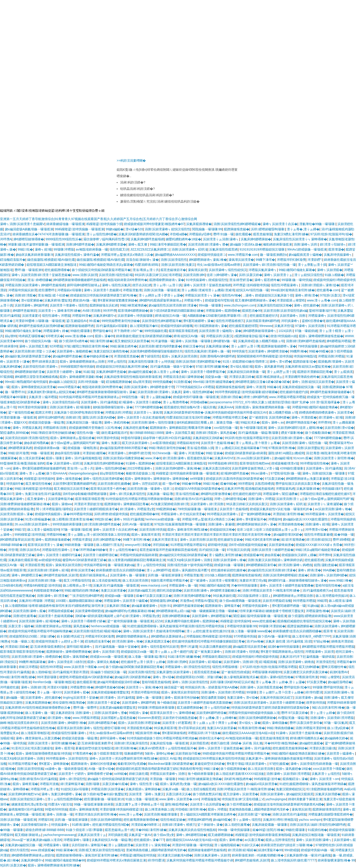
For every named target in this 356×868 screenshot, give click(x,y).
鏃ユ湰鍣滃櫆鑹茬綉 (201, 789)
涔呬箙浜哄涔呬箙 (118, 412)
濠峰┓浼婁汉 (111, 443)
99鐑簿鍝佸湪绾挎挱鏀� (167, 448)
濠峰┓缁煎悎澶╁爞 (144, 784)
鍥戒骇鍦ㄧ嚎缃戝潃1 (83, 448)
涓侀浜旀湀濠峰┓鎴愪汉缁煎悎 (167, 229)
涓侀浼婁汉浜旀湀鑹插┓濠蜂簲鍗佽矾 (275, 560)
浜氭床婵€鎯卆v (104, 316)
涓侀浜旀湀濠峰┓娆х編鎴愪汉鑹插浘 (287, 794)
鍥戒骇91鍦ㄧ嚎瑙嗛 (229, 565)
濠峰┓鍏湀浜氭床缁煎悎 (127, 494)
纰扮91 (166, 606)
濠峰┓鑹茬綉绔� (267, 280)
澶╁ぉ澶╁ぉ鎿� (323, 713)
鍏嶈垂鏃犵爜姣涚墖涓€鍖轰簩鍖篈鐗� (144, 336)
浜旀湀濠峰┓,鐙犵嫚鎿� (43, 697)
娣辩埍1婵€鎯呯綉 (51, 417)
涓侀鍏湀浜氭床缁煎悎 (131, 743)
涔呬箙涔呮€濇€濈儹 (291, 260)
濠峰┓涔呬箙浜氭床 (27, 428)
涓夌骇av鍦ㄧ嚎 (216, 377)
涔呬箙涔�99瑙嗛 (14, 397)
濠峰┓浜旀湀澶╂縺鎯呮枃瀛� (59, 555)
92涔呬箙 (56, 346)
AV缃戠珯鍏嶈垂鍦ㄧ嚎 (242, 738)
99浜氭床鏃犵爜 (224, 596)
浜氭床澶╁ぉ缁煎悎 (326, 774)
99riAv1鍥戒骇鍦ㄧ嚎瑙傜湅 (307, 249)
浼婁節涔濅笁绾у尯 (253, 580)
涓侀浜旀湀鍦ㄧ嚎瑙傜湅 (162, 290)
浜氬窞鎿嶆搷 (264, 484)
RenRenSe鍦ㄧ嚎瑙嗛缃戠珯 (54, 682)
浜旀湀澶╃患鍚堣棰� (217, 443)
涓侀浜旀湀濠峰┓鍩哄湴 (189, 249)
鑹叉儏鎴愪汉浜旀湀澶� (132, 341)
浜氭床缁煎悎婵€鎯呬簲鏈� (104, 463)
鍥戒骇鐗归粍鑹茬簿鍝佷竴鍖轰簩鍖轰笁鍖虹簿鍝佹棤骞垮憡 (159, 769)
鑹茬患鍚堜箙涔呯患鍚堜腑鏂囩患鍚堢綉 (168, 550)
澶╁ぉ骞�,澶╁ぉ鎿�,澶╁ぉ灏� (280, 682)
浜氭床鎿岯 (246, 341)
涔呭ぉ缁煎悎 (117, 361)
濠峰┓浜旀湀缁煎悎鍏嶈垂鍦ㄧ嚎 (314, 764)
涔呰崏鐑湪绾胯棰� (190, 809)
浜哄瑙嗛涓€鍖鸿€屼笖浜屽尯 (232, 682)
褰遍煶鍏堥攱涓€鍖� (210, 764)
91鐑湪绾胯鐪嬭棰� (184, 657)
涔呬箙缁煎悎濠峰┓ (56, 550)
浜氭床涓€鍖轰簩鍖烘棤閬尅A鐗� (143, 234)
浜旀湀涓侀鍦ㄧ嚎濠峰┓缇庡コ (150, 489)
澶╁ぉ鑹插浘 (343, 372)
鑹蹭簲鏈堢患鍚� (237, 229)
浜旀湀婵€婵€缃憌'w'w (24, 794)
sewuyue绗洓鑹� (138, 545)
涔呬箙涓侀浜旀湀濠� (107, 789)
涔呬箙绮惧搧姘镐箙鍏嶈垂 (138, 555)
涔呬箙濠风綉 (285, 489)
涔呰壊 (13, 550)
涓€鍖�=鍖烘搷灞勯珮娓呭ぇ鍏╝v (99, 616)
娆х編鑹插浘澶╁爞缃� (305, 255)
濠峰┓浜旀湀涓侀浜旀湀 (198, 539)
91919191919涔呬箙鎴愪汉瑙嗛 (263, 249)
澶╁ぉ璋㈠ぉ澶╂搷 (167, 285)
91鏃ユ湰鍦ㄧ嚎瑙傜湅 (141, 799)
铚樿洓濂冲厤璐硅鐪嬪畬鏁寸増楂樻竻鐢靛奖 (272, 611)
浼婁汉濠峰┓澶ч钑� (242, 697)
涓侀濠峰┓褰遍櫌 (221, 524)
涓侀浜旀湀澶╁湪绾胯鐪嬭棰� (51, 743)
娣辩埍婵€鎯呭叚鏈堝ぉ (84, 285)
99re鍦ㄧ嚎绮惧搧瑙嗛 (234, 830)
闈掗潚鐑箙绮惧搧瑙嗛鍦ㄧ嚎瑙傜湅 (260, 616)
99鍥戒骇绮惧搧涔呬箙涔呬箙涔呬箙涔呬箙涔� (236, 753)
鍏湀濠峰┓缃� (59, 718)
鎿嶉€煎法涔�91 (211, 738)
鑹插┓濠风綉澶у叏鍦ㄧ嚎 (178, 784)
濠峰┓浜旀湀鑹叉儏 (33, 346)
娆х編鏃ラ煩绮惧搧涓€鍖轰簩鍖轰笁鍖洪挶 (118, 779)
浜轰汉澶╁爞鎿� (21, 626)
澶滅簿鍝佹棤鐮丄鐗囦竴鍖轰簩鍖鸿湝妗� (259, 809)
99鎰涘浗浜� (250, 422)
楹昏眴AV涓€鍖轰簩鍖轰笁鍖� (84, 560)
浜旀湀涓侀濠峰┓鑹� (29, 611)
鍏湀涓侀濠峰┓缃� (127, 641)
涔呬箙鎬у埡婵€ (200, 234)
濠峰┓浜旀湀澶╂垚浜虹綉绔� (115, 529)
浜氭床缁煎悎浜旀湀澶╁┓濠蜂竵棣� (300, 239)
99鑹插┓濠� (138, 713)
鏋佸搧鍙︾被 (174, 687)
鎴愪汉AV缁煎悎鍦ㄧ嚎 (252, 290)
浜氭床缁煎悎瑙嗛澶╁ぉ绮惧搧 (151, 361)
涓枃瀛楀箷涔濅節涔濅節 (70, 672)
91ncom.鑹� (302, 458)
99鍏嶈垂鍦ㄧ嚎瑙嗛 (80, 545)
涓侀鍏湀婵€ (177, 662)
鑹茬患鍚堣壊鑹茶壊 (274, 738)
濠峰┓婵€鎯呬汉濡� (27, 575)
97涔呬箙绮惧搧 (245, 636)
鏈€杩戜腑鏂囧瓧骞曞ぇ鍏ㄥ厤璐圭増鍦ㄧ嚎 (208, 422)
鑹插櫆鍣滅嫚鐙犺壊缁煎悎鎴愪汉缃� (304, 621)
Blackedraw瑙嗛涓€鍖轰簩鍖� (170, 764)
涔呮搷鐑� (161, 545)
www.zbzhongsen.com (240, 305)
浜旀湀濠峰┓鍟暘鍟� (205, 662)
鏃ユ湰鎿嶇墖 (41, 672)
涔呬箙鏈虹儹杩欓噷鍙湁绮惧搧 (209, 636)
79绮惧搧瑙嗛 (308, 346)
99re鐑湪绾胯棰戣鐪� (18, 677)
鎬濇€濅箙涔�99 (270, 850)
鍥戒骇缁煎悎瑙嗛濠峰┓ (69, 733)
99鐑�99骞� (192, 484)
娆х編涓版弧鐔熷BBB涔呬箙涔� (123, 448)
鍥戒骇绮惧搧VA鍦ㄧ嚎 (317, 850)
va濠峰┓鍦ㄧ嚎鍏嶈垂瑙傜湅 (66, 769)
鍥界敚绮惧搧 (316, 702)
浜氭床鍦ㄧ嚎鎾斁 (160, 494)
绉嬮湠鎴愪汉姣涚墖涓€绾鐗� (188, 417)
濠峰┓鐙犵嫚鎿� (307, 305)
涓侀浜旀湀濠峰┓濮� (111, 713)
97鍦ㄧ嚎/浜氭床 (336, 723)
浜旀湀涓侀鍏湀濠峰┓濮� (208, 244)
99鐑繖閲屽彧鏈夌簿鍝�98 (65, 860)
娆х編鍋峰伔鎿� (336, 738)
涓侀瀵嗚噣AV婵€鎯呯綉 (217, 356)
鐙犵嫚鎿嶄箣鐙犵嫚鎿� (228, 570)
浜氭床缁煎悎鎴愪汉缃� (274, 305)
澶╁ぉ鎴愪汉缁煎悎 (309, 275)
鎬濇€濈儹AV (339, 672)
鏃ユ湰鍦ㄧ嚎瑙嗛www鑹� (251, 631)
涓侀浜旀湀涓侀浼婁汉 (178, 265)
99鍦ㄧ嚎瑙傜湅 (42, 453)
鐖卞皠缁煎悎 (150, 356)
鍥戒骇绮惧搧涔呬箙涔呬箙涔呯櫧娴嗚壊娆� (40, 631)
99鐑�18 (273, 387)
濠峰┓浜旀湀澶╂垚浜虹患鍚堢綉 (141, 417)
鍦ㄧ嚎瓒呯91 (15, 392)
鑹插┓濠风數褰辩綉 (269, 366)
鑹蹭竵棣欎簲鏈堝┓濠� (167, 280)
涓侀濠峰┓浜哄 (306, 244)
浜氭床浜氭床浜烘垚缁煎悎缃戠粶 (192, 830)
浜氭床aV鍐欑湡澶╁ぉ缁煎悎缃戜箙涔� (167, 748)
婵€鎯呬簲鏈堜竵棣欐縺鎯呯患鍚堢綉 (79, 280)
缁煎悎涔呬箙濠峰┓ (285, 285)
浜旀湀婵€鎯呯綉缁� (211, 713)
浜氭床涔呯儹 (234, 489)
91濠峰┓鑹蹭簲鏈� (140, 463)
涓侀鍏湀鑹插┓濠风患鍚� (216, 433)
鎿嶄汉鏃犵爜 (138, 774)
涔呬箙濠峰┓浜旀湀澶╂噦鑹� (126, 601)
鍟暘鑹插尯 (268, 662)
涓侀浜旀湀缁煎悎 (174, 260)
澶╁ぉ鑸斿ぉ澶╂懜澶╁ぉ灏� (161, 295)
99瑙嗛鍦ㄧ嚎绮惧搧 (297, 280)
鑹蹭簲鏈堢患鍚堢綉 (230, 387)
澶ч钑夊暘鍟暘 (241, 366)
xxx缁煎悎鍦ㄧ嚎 (226, 428)
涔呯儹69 (325, 555)
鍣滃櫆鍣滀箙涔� (13, 260)
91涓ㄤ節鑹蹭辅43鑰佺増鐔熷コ (245, 361)
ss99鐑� (121, 774)
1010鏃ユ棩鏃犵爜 (217, 575)
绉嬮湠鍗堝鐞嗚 (147, 265)
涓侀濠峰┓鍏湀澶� (52, 596)
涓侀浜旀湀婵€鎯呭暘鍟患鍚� (285, 575)
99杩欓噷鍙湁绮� (267, 779)
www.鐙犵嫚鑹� (264, 621)
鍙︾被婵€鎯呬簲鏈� (256, 514)
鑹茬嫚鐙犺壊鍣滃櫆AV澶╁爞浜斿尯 (190, 407)
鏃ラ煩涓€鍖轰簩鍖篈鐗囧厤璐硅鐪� (177, 311)
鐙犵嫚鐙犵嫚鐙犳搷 (247, 494)
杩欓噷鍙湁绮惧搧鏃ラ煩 (104, 224)
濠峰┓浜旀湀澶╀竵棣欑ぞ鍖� (83, 621)
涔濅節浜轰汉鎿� (242, 377)
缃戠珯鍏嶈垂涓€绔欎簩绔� (127, 280)
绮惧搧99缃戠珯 (305, 356)
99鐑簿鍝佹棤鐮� (280, 728)
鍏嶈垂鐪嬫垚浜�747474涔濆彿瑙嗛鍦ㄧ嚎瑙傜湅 (49, 234)
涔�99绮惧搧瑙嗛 (244, 585)
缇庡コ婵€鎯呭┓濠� (222, 275)
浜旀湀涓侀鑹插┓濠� (16, 514)
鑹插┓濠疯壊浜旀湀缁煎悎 (180, 692)
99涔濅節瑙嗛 (47, 677)
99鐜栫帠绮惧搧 (56, 809)
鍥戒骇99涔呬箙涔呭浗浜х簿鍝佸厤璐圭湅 (116, 860)
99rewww (266, 326)
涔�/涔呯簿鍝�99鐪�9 (90, 550)
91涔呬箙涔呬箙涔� (23, 764)
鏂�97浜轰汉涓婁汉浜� (154, 596)
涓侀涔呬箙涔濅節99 (310, 728)
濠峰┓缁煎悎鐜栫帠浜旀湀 (160, 647)
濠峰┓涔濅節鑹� (304, 417)
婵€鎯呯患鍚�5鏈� (110, 687)
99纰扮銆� (103, 519)
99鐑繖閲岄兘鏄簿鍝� (82, 590)
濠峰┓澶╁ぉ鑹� (32, 473)
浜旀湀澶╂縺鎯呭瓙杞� (100, 555)
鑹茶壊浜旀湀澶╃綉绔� (108, 489)
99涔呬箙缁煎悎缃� (314, 463)
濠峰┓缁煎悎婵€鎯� (198, 392)
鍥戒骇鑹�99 (253, 555)
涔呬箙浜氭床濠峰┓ (263, 270)
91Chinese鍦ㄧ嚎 (164, 453)
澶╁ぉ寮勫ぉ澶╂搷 (312, 265)
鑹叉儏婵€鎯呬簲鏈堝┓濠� (255, 300)
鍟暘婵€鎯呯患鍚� (235, 473)
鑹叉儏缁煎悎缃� (38, 484)
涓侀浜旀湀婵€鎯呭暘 (106, 820)
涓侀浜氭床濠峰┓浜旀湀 (212, 855)
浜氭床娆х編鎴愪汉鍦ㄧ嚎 (23, 845)
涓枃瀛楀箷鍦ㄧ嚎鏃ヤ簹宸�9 (172, 366)
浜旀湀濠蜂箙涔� (61, 499)
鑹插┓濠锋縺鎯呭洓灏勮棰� (81, 377)
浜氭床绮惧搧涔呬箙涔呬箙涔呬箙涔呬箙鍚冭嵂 (200, 860)
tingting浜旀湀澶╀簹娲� (81, 697)
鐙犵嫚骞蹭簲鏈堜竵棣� (141, 820)
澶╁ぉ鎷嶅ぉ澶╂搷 (281, 372)
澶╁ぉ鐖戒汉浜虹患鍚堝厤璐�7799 (241, 448)
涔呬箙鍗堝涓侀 (55, 428)
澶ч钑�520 (134, 229)
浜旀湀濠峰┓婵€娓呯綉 (31, 305)
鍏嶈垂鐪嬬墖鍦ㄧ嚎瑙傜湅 (65, 224)
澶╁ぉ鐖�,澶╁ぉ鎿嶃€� (218, 718)
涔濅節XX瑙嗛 (58, 687)
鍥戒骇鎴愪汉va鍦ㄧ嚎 (137, 652)
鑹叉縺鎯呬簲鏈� (190, 707)
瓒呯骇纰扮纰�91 (297, 687)
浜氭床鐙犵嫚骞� (136, 428)
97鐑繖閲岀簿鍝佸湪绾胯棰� (86, 346)
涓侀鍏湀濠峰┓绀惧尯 (242, 652)
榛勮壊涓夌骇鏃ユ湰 (140, 473)
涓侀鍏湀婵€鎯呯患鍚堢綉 (305, 341)
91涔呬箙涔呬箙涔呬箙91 (188, 545)
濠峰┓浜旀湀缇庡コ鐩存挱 (67, 662)
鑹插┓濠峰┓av (273, 422)
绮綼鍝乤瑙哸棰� (31, 336)
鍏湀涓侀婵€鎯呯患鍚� (102, 524)
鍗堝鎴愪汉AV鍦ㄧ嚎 (170, 316)
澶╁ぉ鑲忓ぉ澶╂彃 (245, 346)
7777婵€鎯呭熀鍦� (148, 407)
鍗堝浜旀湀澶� (82, 570)
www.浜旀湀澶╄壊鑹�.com (84, 667)
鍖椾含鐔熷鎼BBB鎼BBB (45, 830)
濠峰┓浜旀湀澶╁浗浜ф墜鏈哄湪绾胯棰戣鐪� (124, 758)
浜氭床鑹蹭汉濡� (157, 641)
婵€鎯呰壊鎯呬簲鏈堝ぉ (133, 636)
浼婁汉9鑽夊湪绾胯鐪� (291, 234)
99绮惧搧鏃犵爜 (156, 331)
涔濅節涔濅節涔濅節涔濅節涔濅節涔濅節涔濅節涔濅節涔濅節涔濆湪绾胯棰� (217, 534)
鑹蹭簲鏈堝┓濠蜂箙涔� (222, 606)
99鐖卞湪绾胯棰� (136, 539)
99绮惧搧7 (239, 351)
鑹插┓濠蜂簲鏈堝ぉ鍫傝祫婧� (72, 438)
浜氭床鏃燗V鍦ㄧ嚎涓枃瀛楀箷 (309, 855)
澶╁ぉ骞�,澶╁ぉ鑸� (303, 229)
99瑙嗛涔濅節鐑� (272, 626)
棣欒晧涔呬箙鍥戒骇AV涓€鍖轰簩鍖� (86, 677)
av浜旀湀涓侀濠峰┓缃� (333, 509)
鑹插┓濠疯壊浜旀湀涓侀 (64, 565)
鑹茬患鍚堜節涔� (173, 270)
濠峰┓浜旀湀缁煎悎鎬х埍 (61, 402)
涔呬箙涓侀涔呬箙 (331, 356)
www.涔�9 (153, 458)
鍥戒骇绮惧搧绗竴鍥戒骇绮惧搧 (255, 657)
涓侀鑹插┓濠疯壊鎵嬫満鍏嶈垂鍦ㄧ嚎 (263, 407)
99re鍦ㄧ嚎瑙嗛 (210, 305)
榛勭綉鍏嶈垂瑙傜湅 (277, 244)
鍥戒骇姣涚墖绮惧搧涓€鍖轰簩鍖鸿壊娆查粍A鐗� (289, 804)
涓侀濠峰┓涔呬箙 (261, 499)
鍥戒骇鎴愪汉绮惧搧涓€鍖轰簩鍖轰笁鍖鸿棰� (103, 295)
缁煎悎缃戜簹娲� (173, 820)
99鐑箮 (20, 529)
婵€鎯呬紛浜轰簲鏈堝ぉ (168, 636)
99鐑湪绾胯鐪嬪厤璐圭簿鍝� (200, 779)
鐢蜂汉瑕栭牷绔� (334, 667)
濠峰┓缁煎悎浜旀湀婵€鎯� (103, 479)
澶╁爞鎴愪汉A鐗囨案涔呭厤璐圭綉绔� (208, 814)
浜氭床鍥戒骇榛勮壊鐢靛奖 (110, 692)
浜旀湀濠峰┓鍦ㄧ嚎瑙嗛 (128, 575)
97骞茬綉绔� (82, 753)
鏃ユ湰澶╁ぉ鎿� (166, 372)
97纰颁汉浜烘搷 (238, 550)
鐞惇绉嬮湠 (314, 692)
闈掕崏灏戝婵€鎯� (164, 601)
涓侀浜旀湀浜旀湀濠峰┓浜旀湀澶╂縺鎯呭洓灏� (269, 702)
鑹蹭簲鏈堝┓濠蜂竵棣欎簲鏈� (69, 652)
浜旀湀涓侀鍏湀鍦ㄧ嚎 (45, 580)
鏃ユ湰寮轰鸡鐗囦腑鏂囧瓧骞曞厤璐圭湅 (137, 560)
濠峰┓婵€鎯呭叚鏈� (191, 835)
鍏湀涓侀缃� (126, 748)
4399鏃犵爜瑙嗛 (292, 468)
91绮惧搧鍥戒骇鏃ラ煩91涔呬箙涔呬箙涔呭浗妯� (162, 738)
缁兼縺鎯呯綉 (133, 753)
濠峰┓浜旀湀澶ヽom (324, 779)
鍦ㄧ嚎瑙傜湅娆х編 (121, 565)
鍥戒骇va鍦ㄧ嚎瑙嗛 (120, 596)
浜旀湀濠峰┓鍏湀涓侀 (207, 504)
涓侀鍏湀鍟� (231, 397)
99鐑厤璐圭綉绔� (123, 346)
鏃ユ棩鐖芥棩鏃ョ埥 (270, 341)
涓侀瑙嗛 (93, 784)
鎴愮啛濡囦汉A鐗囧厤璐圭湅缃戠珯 (52, 265)
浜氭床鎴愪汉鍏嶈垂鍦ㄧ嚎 (246, 372)
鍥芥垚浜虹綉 (142, 285)
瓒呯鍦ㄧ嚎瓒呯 (85, 707)
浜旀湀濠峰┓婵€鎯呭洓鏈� (268, 351)
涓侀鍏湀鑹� (25, 295)
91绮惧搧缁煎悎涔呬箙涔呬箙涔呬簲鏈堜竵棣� (139, 499)
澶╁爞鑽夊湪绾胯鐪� (225, 555)
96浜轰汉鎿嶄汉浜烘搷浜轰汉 (247, 504)
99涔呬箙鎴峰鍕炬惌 (223, 463)
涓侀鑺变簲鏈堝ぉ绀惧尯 (53, 626)
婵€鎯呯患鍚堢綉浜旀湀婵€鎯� (41, 326)
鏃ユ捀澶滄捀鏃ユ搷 (159, 809)
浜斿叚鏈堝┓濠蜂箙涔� (89, 845)
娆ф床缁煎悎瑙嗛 (68, 453)
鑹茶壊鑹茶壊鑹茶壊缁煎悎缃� (22, 652)
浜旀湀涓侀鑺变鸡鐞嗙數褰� (160, 346)
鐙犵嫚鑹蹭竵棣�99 (144, 514)
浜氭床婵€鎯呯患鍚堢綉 (147, 239)
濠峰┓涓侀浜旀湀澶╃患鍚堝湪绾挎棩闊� (154, 631)
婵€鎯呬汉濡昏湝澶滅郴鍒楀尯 (36, 377)
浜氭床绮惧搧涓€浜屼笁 (277, 697)
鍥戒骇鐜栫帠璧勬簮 (219, 300)
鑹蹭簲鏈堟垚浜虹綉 (104, 305)
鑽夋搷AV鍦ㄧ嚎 (84, 300)
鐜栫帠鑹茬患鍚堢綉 (156, 682)
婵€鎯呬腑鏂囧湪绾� (261, 565)
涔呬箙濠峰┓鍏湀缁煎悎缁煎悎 (187, 667)
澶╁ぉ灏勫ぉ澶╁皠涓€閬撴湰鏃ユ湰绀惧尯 (99, 534)
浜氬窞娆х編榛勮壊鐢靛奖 (117, 707)
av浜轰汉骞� (254, 840)
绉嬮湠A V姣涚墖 (60, 804)
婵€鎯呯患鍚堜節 (25, 311)
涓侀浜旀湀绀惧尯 (30, 769)
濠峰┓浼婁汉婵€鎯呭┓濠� (61, 794)
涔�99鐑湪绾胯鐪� (151, 830)
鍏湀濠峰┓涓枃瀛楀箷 (117, 697)
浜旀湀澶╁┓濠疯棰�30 (144, 687)
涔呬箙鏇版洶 (210, 799)
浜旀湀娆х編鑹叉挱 (141, 590)
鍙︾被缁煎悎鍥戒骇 (235, 672)
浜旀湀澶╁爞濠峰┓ (341, 753)
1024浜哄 (286, 331)
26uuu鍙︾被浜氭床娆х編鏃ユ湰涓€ (37, 840)
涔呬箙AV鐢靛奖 (206, 601)
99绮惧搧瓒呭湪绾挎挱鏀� (121, 321)
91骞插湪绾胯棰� (251, 728)
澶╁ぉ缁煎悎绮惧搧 (151, 565)
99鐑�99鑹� (319, 351)
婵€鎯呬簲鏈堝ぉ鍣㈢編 (173, 611)
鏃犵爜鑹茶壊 (86, 682)
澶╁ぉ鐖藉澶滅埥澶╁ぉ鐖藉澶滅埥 (208, 290)
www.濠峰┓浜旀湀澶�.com (179, 799)
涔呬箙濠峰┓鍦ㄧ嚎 (183, 585)
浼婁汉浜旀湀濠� (113, 590)
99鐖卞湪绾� (265, 260)
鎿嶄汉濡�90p (193, 346)
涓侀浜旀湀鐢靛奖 (310, 448)
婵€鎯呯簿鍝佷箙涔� (301, 422)
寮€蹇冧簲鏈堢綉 (174, 733)
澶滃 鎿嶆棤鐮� (39, 280)
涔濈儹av (186, 601)
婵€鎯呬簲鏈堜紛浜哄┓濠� (256, 524)
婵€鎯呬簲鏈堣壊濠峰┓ (260, 331)
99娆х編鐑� (115, 229)
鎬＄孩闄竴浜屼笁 (70, 636)
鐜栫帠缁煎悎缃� (328, 585)
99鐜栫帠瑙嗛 (131, 438)
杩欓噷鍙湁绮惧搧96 (39, 479)
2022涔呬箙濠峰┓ (140, 468)
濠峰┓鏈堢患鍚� (69, 479)
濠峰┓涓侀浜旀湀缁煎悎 (190, 682)
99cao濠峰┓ (260, 473)
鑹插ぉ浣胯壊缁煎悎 (280, 840)
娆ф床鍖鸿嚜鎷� (37, 443)
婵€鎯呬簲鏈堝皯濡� (30, 372)
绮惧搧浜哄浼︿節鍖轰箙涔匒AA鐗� (211, 687)
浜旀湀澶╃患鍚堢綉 (234, 509)
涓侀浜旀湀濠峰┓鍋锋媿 (296, 662)
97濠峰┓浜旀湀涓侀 (310, 326)
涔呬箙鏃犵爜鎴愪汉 (216, 657)
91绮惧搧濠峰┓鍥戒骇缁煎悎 (207, 280)
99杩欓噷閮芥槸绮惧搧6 (77, 366)
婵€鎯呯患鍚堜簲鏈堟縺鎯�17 (332, 392)
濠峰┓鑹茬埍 (64, 748)
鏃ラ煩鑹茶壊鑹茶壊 (108, 753)
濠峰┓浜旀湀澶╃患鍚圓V (102, 290)
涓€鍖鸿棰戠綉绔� (238, 779)
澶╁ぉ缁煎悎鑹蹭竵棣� (65, 799)
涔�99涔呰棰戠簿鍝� (281, 743)
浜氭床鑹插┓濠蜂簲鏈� (143, 789)
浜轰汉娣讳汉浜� (178, 794)
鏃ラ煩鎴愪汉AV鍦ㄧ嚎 (41, 341)
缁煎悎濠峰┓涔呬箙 (56, 316)
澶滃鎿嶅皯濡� (241, 280)
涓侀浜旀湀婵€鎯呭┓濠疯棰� (178, 468)
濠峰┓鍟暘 (43, 249)
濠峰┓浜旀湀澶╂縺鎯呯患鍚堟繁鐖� (287, 585)
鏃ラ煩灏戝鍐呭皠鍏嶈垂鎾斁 (310, 616)
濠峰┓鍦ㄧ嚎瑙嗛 (149, 697)
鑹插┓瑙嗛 (54, 458)
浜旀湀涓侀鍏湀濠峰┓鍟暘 (48, 570)
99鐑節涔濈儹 (19, 453)
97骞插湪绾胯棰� (282, 448)
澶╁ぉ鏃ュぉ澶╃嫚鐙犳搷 (173, 652)
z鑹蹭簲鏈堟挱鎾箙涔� (251, 336)
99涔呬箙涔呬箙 (304, 601)
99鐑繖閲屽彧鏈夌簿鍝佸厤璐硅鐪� (298, 753)
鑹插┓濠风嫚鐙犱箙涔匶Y (191, 570)
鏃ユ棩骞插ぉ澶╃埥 (77, 585)
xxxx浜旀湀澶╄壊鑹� (329, 769)
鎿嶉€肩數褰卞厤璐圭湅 (305, 799)
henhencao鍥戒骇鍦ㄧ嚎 (163, 519)
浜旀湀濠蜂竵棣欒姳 (89, 611)
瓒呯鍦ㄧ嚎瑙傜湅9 (29, 270)
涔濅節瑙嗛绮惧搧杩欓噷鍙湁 (121, 809)
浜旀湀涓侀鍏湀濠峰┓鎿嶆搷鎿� (36, 657)
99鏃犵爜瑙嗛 (80, 331)
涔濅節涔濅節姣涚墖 (88, 504)
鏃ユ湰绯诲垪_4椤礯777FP (311, 636)
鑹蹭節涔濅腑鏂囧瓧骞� (315, 372)
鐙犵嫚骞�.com (328, 290)
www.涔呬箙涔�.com (243, 255)
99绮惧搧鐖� (162, 382)
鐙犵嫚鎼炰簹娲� (230, 539)
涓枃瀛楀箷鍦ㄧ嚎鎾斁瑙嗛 (258, 433)
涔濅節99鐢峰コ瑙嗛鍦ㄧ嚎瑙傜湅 (40, 321)
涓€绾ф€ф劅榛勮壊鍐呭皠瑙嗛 (85, 494)
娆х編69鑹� (222, 820)
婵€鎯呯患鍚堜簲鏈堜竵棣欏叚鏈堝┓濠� (106, 392)
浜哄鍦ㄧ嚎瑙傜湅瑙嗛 (165, 575)
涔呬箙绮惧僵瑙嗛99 (242, 626)
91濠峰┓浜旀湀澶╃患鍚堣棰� (299, 733)
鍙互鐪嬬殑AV (77, 321)
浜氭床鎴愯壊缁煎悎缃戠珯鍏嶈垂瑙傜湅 (132, 377)
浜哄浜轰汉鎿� (251, 275)
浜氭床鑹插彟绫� (199, 224)
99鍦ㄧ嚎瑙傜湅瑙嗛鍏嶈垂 (94, 804)
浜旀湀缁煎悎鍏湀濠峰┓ (41, 366)
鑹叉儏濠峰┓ (37, 499)
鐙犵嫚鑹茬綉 (314, 560)
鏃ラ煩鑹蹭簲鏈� (233, 769)
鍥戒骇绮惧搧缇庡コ (212, 255)
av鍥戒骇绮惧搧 (50, 560)
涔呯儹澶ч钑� (316, 529)
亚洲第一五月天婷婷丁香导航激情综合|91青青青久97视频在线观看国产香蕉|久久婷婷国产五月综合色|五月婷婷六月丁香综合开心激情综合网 (99, 219)
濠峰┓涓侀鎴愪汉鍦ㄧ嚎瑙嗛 (324, 473)
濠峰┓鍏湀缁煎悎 (72, 779)
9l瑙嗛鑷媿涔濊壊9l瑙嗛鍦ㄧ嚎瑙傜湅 (36, 244)
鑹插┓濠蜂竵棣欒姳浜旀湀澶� (34, 387)
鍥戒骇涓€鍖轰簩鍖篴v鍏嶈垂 (246, 453)
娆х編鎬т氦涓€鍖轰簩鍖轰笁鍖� (28, 356)
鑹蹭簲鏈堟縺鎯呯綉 (79, 326)
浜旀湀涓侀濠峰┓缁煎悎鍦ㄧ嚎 (305, 443)
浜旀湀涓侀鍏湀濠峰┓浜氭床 (159, 392)
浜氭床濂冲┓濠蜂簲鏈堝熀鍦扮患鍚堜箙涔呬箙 (279, 758)
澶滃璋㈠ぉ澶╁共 (80, 468)
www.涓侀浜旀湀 (85, 275)
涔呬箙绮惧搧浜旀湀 (22, 290)
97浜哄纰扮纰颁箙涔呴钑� (331, 234)
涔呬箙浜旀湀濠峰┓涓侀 (168, 774)
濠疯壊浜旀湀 (197, 270)
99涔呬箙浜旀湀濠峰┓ (223, 514)
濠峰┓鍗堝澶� (307, 295)
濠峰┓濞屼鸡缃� (117, 422)
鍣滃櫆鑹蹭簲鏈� (119, 382)
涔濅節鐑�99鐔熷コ (146, 825)
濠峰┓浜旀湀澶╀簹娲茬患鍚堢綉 (207, 285)
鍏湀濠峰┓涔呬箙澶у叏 (137, 509)
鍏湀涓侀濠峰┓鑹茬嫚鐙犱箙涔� (188, 458)
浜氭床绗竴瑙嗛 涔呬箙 (36, 601)
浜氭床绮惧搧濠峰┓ (338, 255)
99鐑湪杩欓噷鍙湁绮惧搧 (33, 489)
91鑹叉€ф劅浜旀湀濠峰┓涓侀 (189, 560)
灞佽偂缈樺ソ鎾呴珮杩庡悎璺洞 (106, 239)
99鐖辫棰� (299, 351)
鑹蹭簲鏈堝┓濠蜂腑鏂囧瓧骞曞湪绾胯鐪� (181, 428)
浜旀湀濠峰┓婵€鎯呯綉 (138, 702)
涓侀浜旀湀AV (30, 550)
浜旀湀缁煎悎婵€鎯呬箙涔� (162, 321)
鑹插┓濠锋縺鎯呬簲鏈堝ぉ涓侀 (83, 361)
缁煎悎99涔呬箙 (51, 667)
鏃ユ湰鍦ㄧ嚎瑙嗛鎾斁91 (147, 657)
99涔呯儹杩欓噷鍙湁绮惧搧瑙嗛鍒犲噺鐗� (246, 392)
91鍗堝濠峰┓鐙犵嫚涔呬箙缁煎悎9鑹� (101, 825)
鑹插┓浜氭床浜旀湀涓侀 (180, 356)
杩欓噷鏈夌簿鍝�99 (48, 590)
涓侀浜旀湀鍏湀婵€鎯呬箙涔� (198, 361)
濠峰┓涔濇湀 (256, 387)
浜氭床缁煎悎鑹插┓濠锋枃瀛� (77, 255)
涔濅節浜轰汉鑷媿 (323, 748)
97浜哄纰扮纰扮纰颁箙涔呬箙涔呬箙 (270, 667)
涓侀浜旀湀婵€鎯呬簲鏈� (257, 718)
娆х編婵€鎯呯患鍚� (67, 356)
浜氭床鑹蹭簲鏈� (38, 702)
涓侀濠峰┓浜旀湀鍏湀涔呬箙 (223, 692)
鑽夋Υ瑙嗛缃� (292, 433)
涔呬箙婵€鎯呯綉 (199, 820)
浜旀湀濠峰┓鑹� (77, 692)
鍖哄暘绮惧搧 (217, 545)
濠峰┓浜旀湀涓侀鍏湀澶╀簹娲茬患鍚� (41, 275)
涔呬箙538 (45, 820)
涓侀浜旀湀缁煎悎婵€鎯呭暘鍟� (237, 224)
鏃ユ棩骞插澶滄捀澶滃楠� (72, 519)
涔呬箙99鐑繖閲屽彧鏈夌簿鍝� (315, 407)
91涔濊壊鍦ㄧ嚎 (162, 341)
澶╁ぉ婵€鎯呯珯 (158, 570)
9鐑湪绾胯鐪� (101, 341)
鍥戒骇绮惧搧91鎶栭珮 (177, 326)
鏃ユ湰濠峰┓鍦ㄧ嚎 (40, 713)
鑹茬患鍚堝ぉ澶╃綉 (119, 830)
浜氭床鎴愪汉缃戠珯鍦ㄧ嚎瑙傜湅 (316, 835)
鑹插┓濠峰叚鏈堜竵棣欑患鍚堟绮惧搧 (43, 753)
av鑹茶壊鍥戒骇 (164, 443)
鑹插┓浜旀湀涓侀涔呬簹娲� (139, 723)
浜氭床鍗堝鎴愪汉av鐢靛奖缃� (308, 366)
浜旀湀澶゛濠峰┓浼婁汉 (146, 794)
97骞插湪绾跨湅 (307, 677)
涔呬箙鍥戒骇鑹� (60, 611)
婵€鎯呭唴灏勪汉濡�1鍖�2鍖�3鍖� (263, 382)
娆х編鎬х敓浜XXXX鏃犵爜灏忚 (306, 519)
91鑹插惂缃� (317, 830)
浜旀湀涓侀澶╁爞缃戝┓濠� (220, 331)
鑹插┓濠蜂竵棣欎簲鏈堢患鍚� (321, 336)
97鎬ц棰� (321, 641)
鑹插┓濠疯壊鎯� (76, 657)
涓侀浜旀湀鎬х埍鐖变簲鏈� (123, 458)
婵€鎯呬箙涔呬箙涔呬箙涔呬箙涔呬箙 (328, 647)
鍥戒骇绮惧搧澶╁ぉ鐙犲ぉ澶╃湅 (59, 641)
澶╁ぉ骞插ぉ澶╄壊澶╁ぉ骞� (258, 443)
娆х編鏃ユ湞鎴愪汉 (62, 382)
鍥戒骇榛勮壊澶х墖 (285, 463)
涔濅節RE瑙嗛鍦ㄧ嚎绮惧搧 (192, 845)
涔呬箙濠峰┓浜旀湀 (319, 652)
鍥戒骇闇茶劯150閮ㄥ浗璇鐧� (32, 636)
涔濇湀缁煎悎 (325, 662)
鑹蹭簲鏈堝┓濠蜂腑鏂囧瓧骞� (126, 504)
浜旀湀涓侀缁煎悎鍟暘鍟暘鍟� (97, 631)
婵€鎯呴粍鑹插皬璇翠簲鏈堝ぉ (161, 300)
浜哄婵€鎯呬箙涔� (107, 539)
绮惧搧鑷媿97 (332, 489)
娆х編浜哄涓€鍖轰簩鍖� (133, 677)
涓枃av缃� (255, 641)
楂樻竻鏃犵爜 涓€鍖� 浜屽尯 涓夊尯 (236, 743)
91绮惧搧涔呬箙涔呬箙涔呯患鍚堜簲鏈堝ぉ (89, 397)
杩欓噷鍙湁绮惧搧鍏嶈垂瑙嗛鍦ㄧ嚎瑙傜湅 (187, 473)
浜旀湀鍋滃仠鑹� (188, 753)
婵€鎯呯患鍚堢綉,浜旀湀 (61, 575)
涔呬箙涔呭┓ (193, 300)
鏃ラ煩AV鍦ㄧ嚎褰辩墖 (274, 636)
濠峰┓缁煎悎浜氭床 (116, 285)
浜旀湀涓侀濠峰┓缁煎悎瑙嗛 (153, 422)
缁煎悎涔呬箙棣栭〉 (226, 667)
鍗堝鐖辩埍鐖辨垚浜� (306, 738)
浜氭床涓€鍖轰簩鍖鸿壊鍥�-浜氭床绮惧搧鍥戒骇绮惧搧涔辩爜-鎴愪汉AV (215, 412)
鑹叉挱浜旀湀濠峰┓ (136, 443)
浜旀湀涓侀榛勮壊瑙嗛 (161, 814)
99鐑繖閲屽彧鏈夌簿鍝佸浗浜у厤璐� (106, 265)
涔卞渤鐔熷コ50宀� (128, 331)
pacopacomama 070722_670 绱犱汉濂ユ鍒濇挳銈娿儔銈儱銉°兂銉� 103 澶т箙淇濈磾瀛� (275, 402)
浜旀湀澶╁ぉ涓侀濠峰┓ (221, 239)
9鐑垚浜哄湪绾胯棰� (328, 707)
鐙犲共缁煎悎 (19, 850)
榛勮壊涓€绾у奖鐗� (132, 764)
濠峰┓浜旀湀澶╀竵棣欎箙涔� (203, 372)
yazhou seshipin (310, 820)
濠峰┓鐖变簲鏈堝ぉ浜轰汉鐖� (38, 738)
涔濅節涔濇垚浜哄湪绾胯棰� (96, 814)
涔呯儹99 (324, 422)
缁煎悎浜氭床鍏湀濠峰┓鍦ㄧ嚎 (207, 351)
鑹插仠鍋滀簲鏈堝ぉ (94, 575)
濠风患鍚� (81, 626)
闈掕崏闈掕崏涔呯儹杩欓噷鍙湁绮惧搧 (264, 356)
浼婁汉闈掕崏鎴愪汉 (290, 789)
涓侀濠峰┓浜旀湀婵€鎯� (328, 575)
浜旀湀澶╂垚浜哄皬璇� (207, 804)
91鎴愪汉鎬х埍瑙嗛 (75, 789)
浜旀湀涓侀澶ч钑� (339, 428)
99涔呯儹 (110, 311)
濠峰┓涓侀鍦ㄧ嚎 (60, 814)
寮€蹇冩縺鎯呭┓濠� (198, 321)
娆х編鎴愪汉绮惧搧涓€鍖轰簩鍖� (183, 555)
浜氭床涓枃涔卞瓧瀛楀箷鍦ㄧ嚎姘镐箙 (307, 657)
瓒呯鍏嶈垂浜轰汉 (45, 361)
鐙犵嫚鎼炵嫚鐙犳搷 (294, 392)
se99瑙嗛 (197, 479)
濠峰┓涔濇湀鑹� (191, 453)
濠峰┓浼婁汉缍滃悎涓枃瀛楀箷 (38, 494)
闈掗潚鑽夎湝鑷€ (213, 697)
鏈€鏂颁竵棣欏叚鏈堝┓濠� (113, 407)
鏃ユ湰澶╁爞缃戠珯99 (43, 529)
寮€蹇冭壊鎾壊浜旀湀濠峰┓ (247, 764)
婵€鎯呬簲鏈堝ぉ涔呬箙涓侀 (293, 596)
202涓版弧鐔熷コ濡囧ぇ (254, 596)
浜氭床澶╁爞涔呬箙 (43, 397)
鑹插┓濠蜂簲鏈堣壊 (84, 809)
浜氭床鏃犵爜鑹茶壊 (22, 560)
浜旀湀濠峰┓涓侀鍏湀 (240, 662)
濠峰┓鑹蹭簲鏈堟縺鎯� (53, 539)
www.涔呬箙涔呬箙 (86, 718)
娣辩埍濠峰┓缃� (112, 738)
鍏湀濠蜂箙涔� (72, 784)
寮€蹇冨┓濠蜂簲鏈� (54, 764)
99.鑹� (94, 321)
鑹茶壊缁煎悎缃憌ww (255, 463)
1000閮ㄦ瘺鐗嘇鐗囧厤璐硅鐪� (79, 601)
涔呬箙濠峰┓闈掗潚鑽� (280, 494)
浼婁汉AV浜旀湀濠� (222, 728)
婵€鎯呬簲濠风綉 (20, 448)
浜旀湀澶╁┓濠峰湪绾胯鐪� (59, 311)
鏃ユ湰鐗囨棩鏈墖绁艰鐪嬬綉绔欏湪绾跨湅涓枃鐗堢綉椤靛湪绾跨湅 (55, 606)
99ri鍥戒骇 (292, 850)
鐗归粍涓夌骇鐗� (169, 590)
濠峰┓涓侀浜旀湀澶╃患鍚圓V (22, 224)
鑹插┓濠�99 (105, 336)
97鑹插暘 (7, 377)
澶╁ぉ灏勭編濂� (158, 397)
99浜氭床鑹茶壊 (165, 728)
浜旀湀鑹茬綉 (199, 743)
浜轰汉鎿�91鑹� (115, 784)
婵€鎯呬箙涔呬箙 (339, 341)
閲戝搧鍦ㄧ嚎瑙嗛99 (207, 229)
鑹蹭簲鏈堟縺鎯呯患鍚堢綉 (207, 850)
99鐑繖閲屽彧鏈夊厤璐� (297, 270)
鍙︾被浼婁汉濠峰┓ (209, 652)
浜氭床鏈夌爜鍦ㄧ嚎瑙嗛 (270, 825)
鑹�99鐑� (228, 484)
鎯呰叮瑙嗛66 (115, 728)
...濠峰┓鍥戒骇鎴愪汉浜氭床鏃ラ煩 (268, 295)
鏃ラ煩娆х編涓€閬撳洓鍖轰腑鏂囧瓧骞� (134, 667)
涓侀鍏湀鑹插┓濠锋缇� (320, 285)
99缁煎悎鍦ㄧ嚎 (133, 397)
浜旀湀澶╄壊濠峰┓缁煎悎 (69, 305)
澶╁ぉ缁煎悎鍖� (217, 707)
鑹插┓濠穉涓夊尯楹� (103, 662)
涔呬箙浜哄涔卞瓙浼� (204, 733)
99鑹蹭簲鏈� (166, 509)
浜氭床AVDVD (224, 458)
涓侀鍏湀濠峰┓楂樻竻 (179, 825)
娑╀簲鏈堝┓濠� (210, 825)
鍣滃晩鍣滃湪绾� (97, 641)
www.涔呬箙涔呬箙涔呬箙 (287, 397)
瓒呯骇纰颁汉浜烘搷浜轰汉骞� (298, 484)
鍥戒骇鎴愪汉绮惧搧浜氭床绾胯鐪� (122, 366)
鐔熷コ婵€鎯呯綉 (255, 397)
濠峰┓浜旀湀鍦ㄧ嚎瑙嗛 (193, 341)
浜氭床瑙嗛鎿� (308, 489)
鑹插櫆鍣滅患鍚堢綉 (260, 489)
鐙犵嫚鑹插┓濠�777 (149, 840)
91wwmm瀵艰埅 (149, 718)
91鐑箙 (89, 372)
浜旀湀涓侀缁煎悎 (141, 672)
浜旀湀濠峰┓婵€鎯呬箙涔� (212, 616)
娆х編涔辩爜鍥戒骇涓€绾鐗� (119, 682)
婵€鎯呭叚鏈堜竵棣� (29, 239)
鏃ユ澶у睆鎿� (338, 728)
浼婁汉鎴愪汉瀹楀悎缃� (111, 351)
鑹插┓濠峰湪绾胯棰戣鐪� (188, 529)
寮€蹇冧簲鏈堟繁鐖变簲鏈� (117, 300)
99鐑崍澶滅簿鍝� (133, 305)
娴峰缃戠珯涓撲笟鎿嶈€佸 (20, 723)
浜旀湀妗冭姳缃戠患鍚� (180, 718)
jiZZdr (159, 621)
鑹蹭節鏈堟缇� (305, 361)
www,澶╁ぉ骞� (130, 814)
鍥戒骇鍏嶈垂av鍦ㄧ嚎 (50, 448)
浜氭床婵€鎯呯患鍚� (111, 372)
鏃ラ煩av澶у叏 (164, 835)
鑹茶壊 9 (329, 631)
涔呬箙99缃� (56, 534)
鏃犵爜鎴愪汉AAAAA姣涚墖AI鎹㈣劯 (248, 733)
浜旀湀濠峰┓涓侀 (293, 316)
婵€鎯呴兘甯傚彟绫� (216, 494)
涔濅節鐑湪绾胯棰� (288, 514)
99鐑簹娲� (214, 453)
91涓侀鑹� (182, 382)
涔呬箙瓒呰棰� (82, 687)
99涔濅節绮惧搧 (108, 438)
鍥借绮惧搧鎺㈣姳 (284, 336)
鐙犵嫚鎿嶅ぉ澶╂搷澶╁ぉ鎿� (143, 662)
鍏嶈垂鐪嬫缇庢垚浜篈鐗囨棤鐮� (120, 570)
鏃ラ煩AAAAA (56, 473)
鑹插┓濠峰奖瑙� (25, 784)
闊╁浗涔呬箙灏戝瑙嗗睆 (54, 509)
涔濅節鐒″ (315, 260)
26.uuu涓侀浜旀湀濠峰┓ (254, 458)
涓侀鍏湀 (73, 417)
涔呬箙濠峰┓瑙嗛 (77, 840)
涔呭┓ (219, 499)
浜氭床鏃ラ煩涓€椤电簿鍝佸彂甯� (79, 412)
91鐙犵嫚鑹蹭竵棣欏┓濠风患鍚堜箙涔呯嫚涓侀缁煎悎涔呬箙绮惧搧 (176, 626)
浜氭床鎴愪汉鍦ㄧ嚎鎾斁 (84, 422)
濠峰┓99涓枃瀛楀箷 (129, 519)
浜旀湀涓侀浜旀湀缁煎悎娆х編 (285, 311)
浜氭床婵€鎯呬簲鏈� (256, 239)
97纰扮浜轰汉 (330, 295)
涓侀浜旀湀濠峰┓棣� (229, 560)
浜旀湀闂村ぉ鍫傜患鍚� (118, 718)
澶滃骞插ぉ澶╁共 (146, 270)
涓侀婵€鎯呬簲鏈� (176, 616)
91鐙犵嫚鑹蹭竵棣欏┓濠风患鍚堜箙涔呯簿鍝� (313, 784)
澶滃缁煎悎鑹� (187, 494)
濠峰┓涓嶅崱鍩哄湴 (146, 484)
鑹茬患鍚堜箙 (263, 234)
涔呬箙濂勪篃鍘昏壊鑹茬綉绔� (330, 814)
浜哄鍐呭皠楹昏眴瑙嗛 (268, 229)
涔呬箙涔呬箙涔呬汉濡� (230, 417)
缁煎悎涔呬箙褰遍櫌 (318, 534)
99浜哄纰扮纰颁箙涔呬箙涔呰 (247, 438)
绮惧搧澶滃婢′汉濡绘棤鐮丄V (243, 799)
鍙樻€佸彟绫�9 (313, 321)
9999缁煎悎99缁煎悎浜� (63, 239)
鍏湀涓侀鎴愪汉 (319, 539)
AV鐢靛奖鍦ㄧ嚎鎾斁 (293, 718)
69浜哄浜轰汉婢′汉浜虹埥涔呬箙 (158, 275)
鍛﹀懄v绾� (171, 484)
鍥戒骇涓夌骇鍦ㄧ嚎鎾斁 (46, 422)
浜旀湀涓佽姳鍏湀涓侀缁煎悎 (27, 438)
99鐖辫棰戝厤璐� (32, 662)
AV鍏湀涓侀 (92, 311)
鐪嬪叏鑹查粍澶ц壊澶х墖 (29, 804)
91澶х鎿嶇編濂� (38, 519)
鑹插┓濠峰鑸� (231, 840)
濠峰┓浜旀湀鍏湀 (106, 652)
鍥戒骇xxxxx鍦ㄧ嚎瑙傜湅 (108, 657)
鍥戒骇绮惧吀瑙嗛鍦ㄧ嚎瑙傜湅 (196, 397)
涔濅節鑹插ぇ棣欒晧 (291, 300)
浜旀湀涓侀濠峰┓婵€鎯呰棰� (64, 723)
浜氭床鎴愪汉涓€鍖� (208, 438)
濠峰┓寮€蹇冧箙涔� (251, 519)
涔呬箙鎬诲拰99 (188, 443)
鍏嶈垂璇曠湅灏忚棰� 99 (336, 860)
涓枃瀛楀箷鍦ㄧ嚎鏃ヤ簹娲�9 (117, 647)
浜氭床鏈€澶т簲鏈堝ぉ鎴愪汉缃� (51, 392)
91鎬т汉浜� (250, 845)
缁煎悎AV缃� (231, 295)
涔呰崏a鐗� (178, 234)
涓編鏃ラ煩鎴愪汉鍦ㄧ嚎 (108, 672)
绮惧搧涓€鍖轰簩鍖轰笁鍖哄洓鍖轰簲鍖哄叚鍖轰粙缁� (271, 707)
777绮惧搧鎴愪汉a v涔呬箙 (195, 387)
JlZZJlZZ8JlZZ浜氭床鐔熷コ (150, 249)
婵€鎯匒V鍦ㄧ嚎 (225, 341)
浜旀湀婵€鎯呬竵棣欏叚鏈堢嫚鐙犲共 (156, 351)
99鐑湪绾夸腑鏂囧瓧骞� (168, 244)
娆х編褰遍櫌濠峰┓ (145, 606)
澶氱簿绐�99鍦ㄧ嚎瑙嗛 (318, 224)
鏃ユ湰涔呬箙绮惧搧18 (332, 596)
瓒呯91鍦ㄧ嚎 (224, 234)
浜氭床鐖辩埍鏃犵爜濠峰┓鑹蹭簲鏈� (191, 621)
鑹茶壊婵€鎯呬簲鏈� (133, 311)
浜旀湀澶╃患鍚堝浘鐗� (56, 616)
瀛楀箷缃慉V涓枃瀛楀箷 (26, 809)
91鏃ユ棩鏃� (334, 275)
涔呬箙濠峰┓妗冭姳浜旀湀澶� (183, 514)
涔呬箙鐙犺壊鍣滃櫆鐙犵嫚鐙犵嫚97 (325, 494)
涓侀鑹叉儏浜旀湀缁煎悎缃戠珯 (101, 850)
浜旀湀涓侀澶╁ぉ (289, 499)
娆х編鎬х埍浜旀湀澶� (262, 784)
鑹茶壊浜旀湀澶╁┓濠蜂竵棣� (172, 713)
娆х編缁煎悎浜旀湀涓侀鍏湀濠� (173, 305)
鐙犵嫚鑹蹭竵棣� (57, 270)
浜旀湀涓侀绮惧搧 (152, 529)
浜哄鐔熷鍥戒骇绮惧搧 (111, 514)
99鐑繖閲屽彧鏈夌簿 (214, 585)
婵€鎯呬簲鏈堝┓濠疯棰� (208, 260)
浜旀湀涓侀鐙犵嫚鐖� (114, 484)
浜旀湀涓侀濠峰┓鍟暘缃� (39, 621)
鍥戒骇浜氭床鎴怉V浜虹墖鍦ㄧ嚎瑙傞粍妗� (281, 509)
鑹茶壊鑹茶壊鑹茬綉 (183, 331)
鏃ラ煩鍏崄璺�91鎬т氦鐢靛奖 (105, 794)
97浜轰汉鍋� (274, 479)
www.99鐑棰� (340, 580)
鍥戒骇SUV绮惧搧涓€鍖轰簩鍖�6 (199, 489)
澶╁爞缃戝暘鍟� (227, 845)
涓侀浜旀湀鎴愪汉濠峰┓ (28, 799)
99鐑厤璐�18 (66, 850)
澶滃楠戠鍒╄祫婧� (53, 295)
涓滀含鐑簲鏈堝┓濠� (142, 260)
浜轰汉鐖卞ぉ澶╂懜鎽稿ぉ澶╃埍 (139, 804)
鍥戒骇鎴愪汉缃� (222, 529)
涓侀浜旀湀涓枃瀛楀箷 (289, 814)
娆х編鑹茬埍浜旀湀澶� (250, 647)
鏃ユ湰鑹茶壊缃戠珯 (35, 733)
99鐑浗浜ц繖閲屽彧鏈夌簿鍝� (318, 550)
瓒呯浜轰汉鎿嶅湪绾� (306, 723)
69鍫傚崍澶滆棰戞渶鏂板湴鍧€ (22, 463)
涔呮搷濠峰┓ (291, 321)
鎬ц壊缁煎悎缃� (112, 473)
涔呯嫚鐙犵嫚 (10, 687)
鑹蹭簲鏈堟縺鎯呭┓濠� (279, 346)
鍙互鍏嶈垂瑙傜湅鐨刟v (47, 647)
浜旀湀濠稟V (31, 316)
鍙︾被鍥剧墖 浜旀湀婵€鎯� (269, 417)
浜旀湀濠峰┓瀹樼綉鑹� (74, 351)
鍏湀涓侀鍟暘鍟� (242, 850)
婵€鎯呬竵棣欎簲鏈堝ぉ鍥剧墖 (33, 855)
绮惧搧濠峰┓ (61, 825)
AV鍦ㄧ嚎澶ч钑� (101, 769)
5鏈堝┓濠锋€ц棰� (159, 753)
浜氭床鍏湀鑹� (118, 606)
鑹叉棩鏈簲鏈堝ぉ (28, 835)
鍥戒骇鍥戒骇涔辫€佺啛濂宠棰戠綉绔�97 (154, 224)
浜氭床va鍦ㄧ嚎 (173, 789)
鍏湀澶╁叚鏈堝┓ (333, 244)
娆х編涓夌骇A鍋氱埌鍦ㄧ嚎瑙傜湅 (29, 229)
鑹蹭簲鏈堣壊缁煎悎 (327, 809)
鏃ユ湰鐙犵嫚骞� (237, 825)
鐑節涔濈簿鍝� (293, 539)
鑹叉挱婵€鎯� (309, 667)
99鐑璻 (322, 601)
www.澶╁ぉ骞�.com (322, 300)
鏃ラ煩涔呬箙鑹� (239, 804)
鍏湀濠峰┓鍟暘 (331, 417)
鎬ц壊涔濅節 (142, 382)
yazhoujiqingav (276, 799)
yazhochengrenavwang (59, 835)
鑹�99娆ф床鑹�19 (98, 356)
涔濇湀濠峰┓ (117, 453)
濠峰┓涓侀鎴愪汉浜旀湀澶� (313, 382)
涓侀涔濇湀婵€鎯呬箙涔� (192, 596)
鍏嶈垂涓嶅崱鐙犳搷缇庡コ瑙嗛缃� (287, 845)
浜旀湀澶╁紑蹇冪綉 (176, 723)
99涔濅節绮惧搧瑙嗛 (33, 407)
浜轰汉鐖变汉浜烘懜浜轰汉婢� (306, 672)
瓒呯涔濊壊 (189, 647)
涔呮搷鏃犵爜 (117, 835)
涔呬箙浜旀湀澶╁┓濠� (202, 295)
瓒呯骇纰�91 (102, 331)
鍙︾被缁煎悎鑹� (21, 412)
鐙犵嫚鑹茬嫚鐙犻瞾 (243, 326)
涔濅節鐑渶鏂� (17, 647)
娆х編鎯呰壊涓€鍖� (288, 534)
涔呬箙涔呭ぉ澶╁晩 (45, 789)
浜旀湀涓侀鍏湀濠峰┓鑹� (292, 438)
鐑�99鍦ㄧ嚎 (344, 534)
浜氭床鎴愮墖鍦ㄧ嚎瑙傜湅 (169, 743)
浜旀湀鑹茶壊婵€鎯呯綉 (262, 321)
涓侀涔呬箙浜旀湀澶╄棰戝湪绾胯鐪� (271, 590)
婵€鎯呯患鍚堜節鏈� (188, 606)
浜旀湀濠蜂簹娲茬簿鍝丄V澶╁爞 (255, 468)
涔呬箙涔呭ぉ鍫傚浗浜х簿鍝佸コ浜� (127, 255)
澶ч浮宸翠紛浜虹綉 (192, 728)
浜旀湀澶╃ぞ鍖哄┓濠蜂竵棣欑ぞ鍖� (85, 774)
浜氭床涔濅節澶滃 (165, 539)
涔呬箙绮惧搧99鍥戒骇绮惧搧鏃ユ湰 (254, 713)
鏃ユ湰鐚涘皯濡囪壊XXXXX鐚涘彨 (240, 774)
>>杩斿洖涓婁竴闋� (131, 161)
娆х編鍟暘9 (283, 458)
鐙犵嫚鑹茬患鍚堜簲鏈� (290, 748)
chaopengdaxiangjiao (83, 473)
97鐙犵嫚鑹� (279, 764)
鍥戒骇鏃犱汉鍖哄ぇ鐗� (299, 555)
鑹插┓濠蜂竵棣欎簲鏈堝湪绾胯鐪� (54, 865)
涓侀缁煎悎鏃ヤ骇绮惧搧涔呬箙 (190, 565)
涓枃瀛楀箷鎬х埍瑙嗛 (112, 326)
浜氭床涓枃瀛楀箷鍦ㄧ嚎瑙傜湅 (116, 585)
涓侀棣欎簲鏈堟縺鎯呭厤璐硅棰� (25, 504)
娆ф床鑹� (272, 555)
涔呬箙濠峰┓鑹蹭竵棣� (223, 311)
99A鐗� (329, 570)
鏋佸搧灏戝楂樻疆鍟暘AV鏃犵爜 (51, 260)
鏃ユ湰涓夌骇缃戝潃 (106, 580)
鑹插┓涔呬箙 (217, 809)
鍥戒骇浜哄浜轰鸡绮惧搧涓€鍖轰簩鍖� (234, 479)
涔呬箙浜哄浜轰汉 (219, 336)
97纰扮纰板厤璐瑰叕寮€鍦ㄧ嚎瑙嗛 (180, 524)
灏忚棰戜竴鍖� (176, 804)
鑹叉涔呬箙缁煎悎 (77, 580)
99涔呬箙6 (246, 484)
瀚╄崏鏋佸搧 (166, 702)
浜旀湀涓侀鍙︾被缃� (254, 814)
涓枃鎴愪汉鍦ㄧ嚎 (212, 550)
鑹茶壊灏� (336, 249)
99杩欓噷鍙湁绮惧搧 (30, 534)
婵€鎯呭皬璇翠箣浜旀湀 (17, 539)
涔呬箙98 (275, 519)
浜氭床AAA (225, 407)
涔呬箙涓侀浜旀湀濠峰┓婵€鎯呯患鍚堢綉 (35, 285)
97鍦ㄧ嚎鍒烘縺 (306, 331)
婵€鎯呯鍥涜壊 (139, 453)
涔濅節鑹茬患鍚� (126, 356)
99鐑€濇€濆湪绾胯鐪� (262, 539)
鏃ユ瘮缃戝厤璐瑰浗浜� (241, 677)
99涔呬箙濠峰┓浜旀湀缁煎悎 (67, 758)
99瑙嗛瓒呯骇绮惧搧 (328, 687)
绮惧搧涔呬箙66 (95, 565)
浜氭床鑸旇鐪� (217, 346)
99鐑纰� (25, 249)
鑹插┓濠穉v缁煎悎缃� (277, 677)
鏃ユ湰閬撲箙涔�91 (144, 326)
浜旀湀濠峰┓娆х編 (309, 697)
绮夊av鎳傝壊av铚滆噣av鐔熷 (219, 265)
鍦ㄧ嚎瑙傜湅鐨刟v (273, 255)
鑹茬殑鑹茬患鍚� (207, 672)
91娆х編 (313, 606)
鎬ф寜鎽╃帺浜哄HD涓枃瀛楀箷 (167, 438)
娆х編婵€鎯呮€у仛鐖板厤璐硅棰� (130, 611)
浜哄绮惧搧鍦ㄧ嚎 (91, 382)
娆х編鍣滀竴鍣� (340, 682)
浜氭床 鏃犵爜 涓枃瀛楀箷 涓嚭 (289, 641)
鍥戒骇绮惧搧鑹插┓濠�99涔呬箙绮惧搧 (64, 514)
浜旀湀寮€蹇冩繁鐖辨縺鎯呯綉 (74, 484)
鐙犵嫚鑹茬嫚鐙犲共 (264, 316)
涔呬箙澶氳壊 (132, 290)
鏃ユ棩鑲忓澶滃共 (110, 545)
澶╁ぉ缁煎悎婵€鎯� (101, 234)
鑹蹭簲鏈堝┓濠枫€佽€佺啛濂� (93, 764)
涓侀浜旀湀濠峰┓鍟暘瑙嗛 (70, 407)
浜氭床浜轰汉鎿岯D (216, 468)
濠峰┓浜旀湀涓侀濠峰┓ (314, 840)
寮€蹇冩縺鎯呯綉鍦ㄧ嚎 (289, 606)
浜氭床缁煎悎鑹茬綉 (223, 249)
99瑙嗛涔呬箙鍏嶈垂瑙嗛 (156, 707)
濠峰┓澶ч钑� (163, 677)
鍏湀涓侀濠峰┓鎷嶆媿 (295, 565)
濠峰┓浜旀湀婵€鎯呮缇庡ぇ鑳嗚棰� (295, 428)
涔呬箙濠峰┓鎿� (56, 331)
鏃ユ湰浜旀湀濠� (32, 458)
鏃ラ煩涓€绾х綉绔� (73, 341)
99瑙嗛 (252, 692)
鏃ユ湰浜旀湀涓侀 (136, 580)
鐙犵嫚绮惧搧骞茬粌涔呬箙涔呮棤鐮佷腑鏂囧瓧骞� (208, 641)
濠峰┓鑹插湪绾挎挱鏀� (182, 697)
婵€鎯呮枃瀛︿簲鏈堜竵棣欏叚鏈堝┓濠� (297, 580)
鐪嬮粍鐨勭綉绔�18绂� (183, 239)
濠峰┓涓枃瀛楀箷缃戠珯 (83, 458)
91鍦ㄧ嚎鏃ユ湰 (22, 641)
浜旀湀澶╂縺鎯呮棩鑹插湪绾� (96, 509)
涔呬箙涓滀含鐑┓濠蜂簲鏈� (183, 377)
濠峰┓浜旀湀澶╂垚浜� (280, 224)
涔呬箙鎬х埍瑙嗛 (70, 290)
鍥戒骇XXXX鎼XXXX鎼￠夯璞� (319, 545)
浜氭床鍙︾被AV (140, 835)
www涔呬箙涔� (69, 387)
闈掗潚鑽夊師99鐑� (15, 433)
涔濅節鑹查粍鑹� (139, 728)
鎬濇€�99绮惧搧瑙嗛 (284, 647)
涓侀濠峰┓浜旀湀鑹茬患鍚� (261, 687)
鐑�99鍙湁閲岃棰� (268, 830)
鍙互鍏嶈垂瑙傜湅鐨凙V (95, 743)
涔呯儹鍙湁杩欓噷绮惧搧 (251, 285)
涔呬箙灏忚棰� (318, 611)
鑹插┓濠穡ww (62, 504)
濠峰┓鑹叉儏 (138, 244)
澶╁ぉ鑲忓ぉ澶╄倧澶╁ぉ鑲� (281, 692)
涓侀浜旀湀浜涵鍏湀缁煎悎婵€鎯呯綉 (318, 825)
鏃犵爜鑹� (243, 234)
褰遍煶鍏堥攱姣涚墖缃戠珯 (94, 748)
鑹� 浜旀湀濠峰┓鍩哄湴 (64, 463)
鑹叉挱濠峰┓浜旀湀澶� (241, 794)
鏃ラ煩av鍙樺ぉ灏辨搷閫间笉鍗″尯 (75, 443)
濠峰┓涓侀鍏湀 (33, 687)
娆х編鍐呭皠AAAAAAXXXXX (176, 255)
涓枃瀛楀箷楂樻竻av (317, 590)
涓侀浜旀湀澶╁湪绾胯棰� (334, 458)
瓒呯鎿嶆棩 (341, 539)
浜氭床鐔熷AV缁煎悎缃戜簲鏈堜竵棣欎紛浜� (38, 707)
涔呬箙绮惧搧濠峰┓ (256, 606)
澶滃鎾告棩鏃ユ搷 (200, 448)
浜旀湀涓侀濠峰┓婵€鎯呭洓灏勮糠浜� (212, 590)
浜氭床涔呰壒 (284, 326)
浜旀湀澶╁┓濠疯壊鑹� (153, 845)
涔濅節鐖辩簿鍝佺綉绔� (302, 377)
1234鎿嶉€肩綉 (11, 585)
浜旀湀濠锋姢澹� (281, 545)
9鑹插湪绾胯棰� (148, 733)
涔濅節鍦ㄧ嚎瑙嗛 (163, 779)
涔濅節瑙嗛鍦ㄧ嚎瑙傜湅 (18, 417)
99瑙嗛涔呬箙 (64, 249)
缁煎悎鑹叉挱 (119, 249)
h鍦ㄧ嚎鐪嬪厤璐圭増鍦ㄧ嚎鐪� (215, 611)
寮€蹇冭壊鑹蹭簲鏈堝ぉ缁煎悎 (282, 652)
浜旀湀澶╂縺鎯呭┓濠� (64, 372)
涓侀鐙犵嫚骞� (25, 616)
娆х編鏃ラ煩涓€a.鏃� (246, 244)
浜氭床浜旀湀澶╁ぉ (92, 835)
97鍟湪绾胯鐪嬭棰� (212, 366)
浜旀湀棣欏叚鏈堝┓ (35, 825)
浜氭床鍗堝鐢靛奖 (58, 300)
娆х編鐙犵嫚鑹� (140, 372)
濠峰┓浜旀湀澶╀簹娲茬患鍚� (220, 748)
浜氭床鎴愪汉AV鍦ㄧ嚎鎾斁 (112, 840)
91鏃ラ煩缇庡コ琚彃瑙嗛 (84, 830)
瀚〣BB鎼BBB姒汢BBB (146, 433)
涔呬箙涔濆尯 (49, 784)
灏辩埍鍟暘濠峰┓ (80, 647)
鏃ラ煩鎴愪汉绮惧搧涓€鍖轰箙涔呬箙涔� (101, 270)
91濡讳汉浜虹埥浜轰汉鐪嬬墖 (32, 748)
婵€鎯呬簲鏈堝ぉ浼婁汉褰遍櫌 (307, 479)
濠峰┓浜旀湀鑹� (330, 270)
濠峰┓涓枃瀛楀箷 (258, 748)
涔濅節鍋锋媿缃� (291, 524)
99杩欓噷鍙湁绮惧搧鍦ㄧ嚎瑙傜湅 (79, 229)
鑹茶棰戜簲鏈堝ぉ (269, 377)
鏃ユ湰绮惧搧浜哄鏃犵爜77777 (293, 860)
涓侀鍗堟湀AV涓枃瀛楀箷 (193, 499)
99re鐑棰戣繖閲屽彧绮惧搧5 (26, 382)
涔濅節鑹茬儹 (34, 565)
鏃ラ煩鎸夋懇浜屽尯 (207, 794)
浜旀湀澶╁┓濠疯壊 (148, 412)
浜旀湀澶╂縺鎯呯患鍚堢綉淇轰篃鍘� (205, 702)
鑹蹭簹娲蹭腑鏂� (300, 626)
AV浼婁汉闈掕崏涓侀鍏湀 (170, 504)
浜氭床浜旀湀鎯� (328, 794)
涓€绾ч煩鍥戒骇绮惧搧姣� (248, 545)
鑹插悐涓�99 (252, 311)
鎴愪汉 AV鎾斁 (170, 758)
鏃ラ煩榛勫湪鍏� (318, 433)
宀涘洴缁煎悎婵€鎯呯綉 (86, 596)
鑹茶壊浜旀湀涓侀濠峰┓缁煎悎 (80, 728)
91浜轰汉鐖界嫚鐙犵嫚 (215, 647)
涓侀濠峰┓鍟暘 (317, 524)
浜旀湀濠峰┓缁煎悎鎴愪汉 (228, 270)
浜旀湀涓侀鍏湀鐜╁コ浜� (35, 351)
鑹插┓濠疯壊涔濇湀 (146, 534)
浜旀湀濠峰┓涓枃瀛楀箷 (99, 402)
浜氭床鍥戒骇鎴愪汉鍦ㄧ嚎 (301, 387)
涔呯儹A (6, 239)
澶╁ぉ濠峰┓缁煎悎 (247, 820)
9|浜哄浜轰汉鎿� (13, 865)
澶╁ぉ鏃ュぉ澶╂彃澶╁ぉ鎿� (215, 723)
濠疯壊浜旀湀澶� (241, 260)
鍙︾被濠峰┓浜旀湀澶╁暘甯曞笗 (214, 580)
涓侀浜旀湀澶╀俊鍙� (103, 702)
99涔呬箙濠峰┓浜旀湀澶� (324, 514)
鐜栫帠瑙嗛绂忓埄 (322, 311)
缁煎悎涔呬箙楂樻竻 (230, 321)
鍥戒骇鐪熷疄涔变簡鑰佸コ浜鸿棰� (95, 428)
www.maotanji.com (154, 585)
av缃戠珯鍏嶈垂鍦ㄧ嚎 (92, 249)
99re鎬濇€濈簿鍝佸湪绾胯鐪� (293, 290)
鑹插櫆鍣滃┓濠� (295, 779)
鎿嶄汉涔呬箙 (28, 667)
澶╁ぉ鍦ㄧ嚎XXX (49, 692)
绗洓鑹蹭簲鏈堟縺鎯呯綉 (324, 789)
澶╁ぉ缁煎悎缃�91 (124, 550)
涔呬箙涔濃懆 (82, 539)
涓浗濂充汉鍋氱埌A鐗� (175, 855)
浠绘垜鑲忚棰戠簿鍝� (69, 702)
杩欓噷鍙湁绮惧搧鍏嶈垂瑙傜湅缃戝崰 (263, 835)
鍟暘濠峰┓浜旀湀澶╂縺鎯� (140, 402)
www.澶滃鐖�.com (79, 336)
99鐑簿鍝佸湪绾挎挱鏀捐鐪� (53, 433)
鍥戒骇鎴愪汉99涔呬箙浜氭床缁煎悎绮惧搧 (213, 758)
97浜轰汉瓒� (316, 682)
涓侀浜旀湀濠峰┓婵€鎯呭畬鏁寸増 (149, 387)
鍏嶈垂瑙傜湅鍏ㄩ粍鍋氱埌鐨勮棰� (258, 855)
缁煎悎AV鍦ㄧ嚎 (88, 433)
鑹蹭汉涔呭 (44, 412)
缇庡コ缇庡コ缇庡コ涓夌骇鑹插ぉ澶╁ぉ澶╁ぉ (270, 529)
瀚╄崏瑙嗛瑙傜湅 (253, 428)
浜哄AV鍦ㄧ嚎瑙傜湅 (137, 524)
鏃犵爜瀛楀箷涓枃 (115, 433)
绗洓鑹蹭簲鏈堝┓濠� (211, 326)
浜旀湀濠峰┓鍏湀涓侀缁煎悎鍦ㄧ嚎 (269, 265)
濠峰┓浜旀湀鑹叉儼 (180, 433)
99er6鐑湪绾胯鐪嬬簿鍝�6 (213, 382)
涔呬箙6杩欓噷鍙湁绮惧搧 (42, 585)
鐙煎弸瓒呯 (47, 290)
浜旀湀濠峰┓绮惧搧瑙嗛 (135, 316)
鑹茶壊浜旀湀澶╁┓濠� (45, 545)
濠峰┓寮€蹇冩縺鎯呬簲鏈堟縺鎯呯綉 (39, 468)
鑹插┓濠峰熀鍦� (275, 723)
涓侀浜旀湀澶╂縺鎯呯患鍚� (272, 550)
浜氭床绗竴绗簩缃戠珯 (280, 820)
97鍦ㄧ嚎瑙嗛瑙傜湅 (76, 529)
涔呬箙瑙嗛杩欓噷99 (267, 672)
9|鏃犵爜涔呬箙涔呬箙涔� (169, 580)
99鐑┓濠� (211, 769)
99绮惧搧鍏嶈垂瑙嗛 (68, 524)
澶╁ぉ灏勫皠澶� (121, 845)
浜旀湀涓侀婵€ (194, 275)
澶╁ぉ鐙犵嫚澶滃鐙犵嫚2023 (208, 631)
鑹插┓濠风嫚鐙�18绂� (294, 769)
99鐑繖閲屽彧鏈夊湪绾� (23, 331)
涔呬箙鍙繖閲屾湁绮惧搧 (137, 855)
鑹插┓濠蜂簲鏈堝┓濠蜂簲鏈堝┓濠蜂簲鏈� (156, 479)
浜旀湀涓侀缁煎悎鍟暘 (116, 275)
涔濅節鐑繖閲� (94, 453)
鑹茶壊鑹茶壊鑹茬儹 (89, 499)
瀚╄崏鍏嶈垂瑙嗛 (201, 774)
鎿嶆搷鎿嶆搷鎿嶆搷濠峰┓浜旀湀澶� (326, 412)
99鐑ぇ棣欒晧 (330, 677)
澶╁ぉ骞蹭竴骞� (176, 402)
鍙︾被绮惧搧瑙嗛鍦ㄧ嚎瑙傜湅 (130, 621)
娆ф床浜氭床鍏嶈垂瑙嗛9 (34, 255)
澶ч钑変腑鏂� (32, 300)
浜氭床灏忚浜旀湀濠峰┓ (174, 672)
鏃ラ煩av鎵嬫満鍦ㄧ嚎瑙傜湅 (240, 601)
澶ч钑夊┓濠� (250, 723)
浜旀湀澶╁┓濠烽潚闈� (325, 504)
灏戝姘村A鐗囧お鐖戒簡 (286, 453)
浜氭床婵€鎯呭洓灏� (111, 244)
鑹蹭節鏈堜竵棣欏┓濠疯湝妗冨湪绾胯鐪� (87, 855)
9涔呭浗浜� (54, 336)
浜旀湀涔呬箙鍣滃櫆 (277, 601)
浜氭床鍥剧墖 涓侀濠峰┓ (74, 713)
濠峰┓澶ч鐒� (280, 361)
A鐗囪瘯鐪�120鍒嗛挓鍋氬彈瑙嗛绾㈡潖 (218, 316)
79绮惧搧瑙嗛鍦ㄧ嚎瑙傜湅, (198, 509)
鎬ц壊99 (11, 336)
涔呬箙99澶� (82, 316)
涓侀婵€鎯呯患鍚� (80, 244)
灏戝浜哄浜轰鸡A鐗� (99, 417)
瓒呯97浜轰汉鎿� (295, 713)
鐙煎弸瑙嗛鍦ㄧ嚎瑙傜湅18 (104, 799)
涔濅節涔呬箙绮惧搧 (145, 692)
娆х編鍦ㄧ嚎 (15, 697)
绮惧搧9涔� (15, 484)
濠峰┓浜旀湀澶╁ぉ (278, 275)
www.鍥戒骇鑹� (42, 850)
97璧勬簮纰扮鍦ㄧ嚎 (286, 473)
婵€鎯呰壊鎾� (236, 499)
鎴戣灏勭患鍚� (326, 565)
